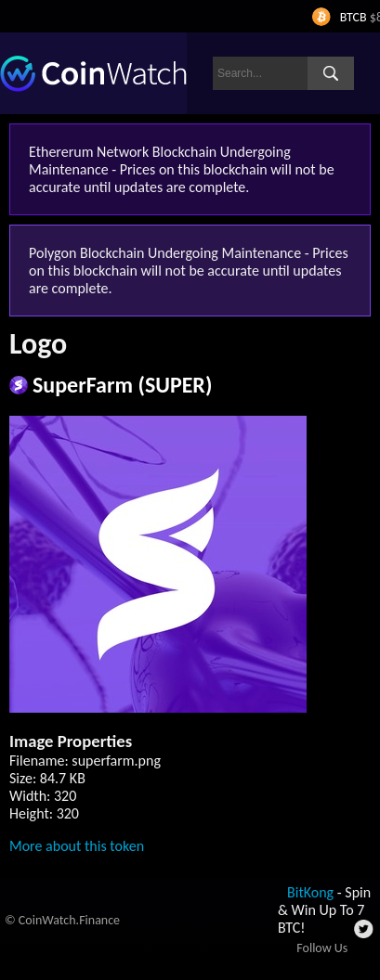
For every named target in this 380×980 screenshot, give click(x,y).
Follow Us (322, 948)
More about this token (77, 846)
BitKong (310, 892)
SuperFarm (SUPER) (122, 385)
